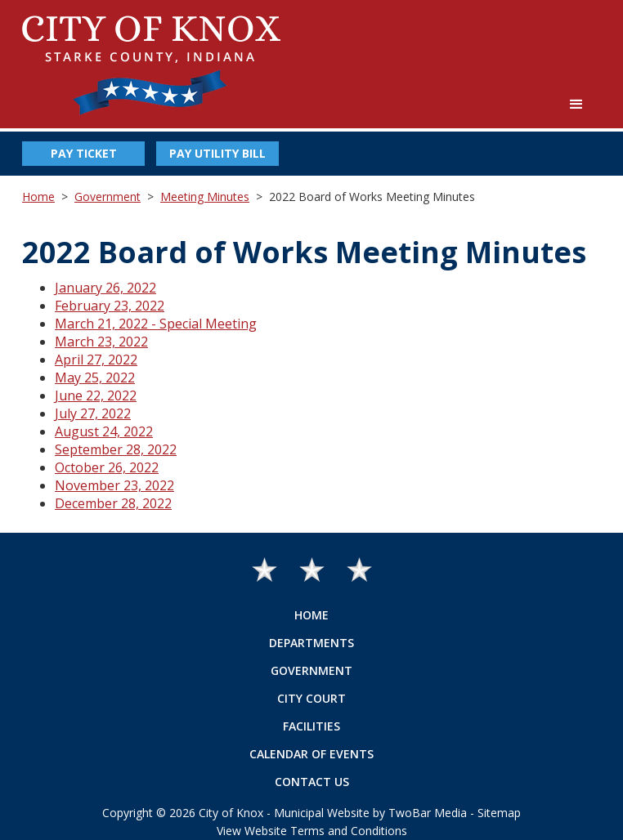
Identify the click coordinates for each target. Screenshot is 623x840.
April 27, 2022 (96, 360)
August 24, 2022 (104, 431)
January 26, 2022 (105, 288)
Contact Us (312, 782)
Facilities (311, 726)
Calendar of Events (311, 754)
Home (38, 197)
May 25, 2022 (95, 378)
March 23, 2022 (101, 342)
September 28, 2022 (116, 449)
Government (108, 197)
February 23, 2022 (110, 306)
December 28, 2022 (113, 503)
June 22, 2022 (96, 395)
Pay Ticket (84, 153)
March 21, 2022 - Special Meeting (156, 324)
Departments (311, 643)
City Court (311, 698)
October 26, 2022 (107, 467)
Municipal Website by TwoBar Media (370, 813)
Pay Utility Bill (217, 153)
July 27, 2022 (93, 413)
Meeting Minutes (205, 197)
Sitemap (499, 813)
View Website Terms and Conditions (312, 831)
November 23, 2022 (114, 485)
